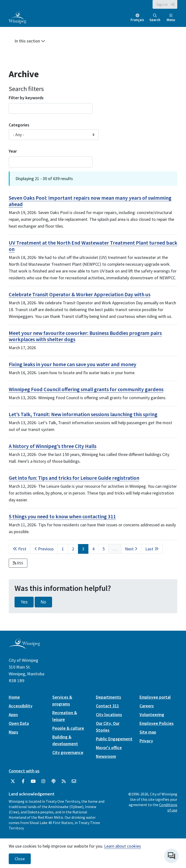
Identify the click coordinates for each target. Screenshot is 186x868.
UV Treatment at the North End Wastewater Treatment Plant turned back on (93, 246)
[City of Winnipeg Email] (74, 781)
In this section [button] (30, 41)
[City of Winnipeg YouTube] (33, 781)
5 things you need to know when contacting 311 (62, 516)
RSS (18, 563)
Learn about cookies (123, 846)
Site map (148, 732)
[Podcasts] (54, 781)
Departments (108, 697)
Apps (13, 715)
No (43, 602)
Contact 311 (107, 706)
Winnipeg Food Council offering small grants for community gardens (86, 389)
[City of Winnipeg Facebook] (23, 781)
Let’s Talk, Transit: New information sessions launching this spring (83, 414)
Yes (24, 602)
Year (13, 151)
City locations (109, 715)
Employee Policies (157, 723)
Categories (19, 125)
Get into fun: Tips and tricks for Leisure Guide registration (74, 478)
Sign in (162, 4)
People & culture (68, 728)
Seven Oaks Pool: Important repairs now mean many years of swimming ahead (90, 201)
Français (137, 20)
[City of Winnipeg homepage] (24, 647)
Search (155, 18)
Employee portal (155, 697)
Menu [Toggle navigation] (171, 18)
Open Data (19, 723)
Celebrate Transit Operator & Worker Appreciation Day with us (80, 294)
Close (20, 859)
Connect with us (24, 771)
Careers (147, 706)
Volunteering (152, 715)
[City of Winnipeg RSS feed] (64, 781)
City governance (68, 752)
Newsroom (106, 756)
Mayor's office (109, 748)
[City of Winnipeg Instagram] (43, 781)
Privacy (146, 741)
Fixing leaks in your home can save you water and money (73, 364)
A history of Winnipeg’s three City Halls (53, 446)
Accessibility (21, 706)
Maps (13, 732)
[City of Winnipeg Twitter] (13, 781)
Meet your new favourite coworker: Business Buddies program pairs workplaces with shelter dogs (85, 336)
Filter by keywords (26, 98)
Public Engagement (114, 739)
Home (14, 697)
